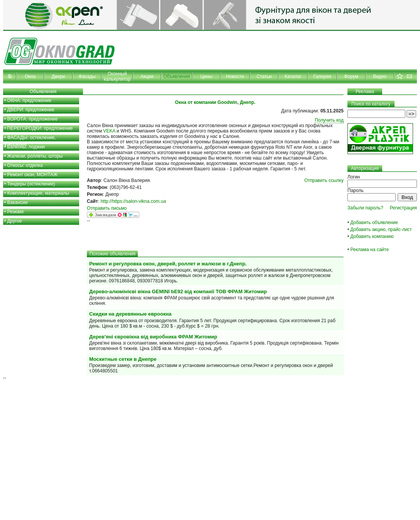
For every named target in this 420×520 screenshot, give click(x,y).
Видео (380, 76)
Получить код (329, 120)
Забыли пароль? (365, 208)
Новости (235, 76)
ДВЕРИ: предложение (31, 110)
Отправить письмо (107, 208)
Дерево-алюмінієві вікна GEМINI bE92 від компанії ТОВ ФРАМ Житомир (178, 291)
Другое (15, 221)
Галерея (322, 76)
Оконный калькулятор (117, 76)
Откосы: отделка (25, 165)
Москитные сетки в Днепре (123, 359)
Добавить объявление (374, 223)
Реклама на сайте (370, 250)
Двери (58, 76)
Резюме (16, 212)
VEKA (109, 131)
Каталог (293, 76)
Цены (206, 76)
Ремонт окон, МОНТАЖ (33, 175)
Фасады (87, 76)
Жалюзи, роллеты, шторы (35, 156)
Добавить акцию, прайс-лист (381, 229)
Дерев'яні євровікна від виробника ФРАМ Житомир (153, 337)
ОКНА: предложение (30, 100)
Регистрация (403, 208)
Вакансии (18, 202)
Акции (147, 76)
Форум (351, 76)
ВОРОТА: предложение (33, 119)
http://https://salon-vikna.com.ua (133, 201)
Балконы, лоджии (26, 147)
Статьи (264, 76)
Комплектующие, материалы (38, 193)
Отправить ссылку (324, 180)
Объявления (177, 76)
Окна (30, 76)
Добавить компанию (372, 236)
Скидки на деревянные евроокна (130, 314)
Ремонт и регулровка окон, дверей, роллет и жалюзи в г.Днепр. (168, 264)
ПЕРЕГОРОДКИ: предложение (40, 128)
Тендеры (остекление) (31, 184)
